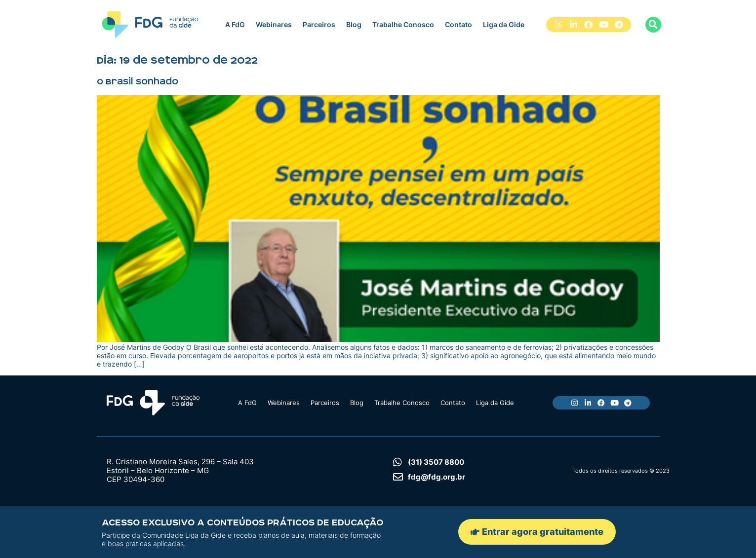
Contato (458, 24)
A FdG (235, 24)
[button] (653, 25)
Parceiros (319, 24)
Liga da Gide (504, 24)
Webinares (274, 24)
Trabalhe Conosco (403, 24)
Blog (354, 24)
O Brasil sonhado (138, 81)
